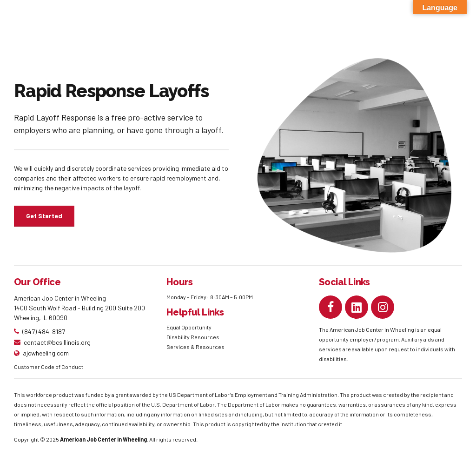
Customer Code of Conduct (49, 367)
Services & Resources (195, 347)
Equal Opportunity (189, 327)
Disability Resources (193, 337)
